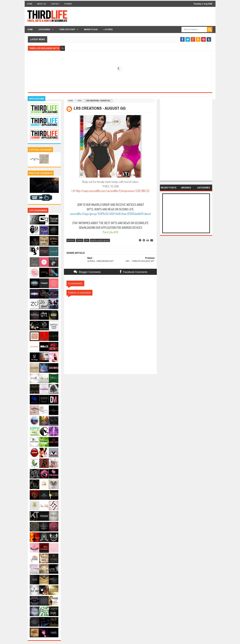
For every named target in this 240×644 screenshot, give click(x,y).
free (80, 101)
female (80, 240)
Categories (44, 29)
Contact (55, 4)
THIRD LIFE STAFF (67, 29)
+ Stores (108, 29)
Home (30, 4)
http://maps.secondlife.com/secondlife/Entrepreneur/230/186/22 (113, 191)
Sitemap (68, 4)
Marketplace (91, 29)
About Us (42, 4)
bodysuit (71, 240)
